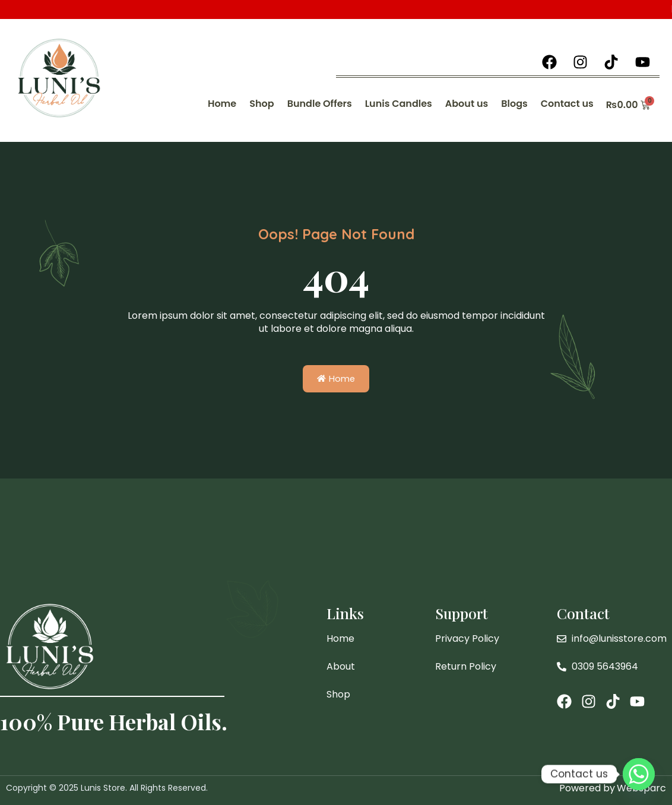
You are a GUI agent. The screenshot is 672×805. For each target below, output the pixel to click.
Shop (261, 104)
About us (467, 104)
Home (222, 104)
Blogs (514, 104)
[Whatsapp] (639, 774)
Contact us (567, 104)
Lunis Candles (399, 104)
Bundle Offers (320, 104)
